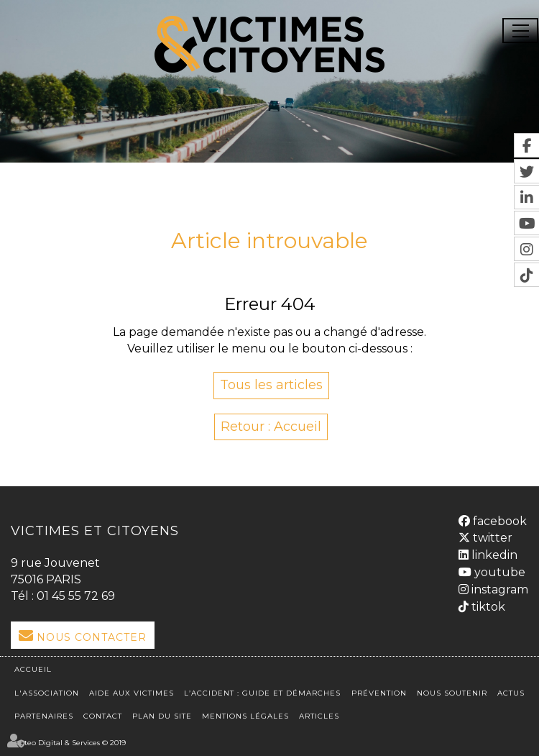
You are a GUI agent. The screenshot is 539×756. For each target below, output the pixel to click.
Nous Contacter (92, 637)
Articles (319, 716)
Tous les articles (271, 385)
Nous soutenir (452, 693)
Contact (103, 716)
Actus (511, 693)
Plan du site (162, 716)
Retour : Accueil (271, 427)
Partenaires (44, 716)
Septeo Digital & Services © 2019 (68, 743)
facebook (498, 521)
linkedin (493, 555)
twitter (491, 538)
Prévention (379, 693)
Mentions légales (245, 716)
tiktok (487, 607)
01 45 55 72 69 (76, 596)
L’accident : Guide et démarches (262, 693)
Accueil (33, 669)
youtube (498, 572)
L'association (47, 693)
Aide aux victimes (132, 693)
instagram (498, 589)
